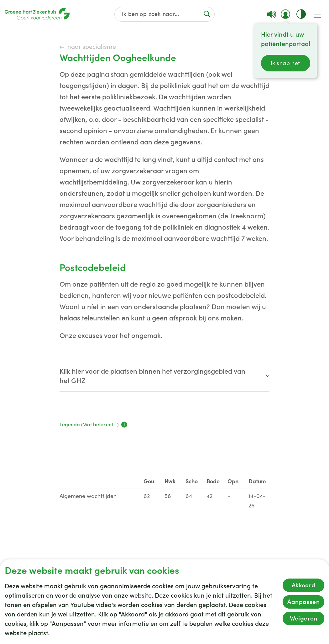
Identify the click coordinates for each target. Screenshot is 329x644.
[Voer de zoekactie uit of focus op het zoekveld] (207, 14)
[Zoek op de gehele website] (164, 14)
